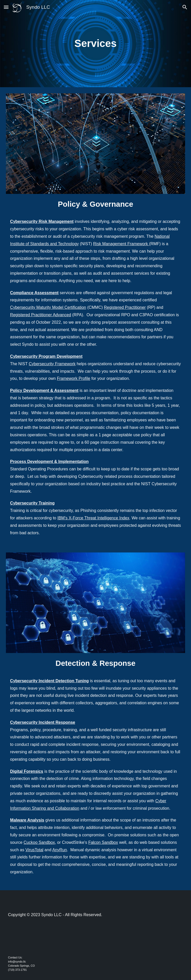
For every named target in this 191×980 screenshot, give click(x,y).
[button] (6, 7)
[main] (95, 43)
